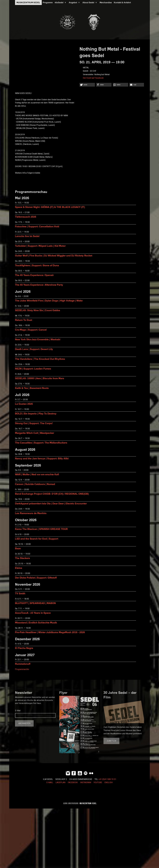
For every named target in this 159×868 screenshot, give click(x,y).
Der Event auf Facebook (93, 78)
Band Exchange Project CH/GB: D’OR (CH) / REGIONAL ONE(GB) (52, 494)
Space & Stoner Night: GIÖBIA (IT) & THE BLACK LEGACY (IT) (50, 207)
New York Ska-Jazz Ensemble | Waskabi (38, 339)
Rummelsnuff (23, 664)
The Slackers (22, 558)
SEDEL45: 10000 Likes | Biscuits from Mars (40, 378)
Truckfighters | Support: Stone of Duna (37, 265)
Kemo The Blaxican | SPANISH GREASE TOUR (41, 529)
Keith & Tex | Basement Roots (32, 388)
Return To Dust (24, 320)
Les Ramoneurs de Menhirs (31, 513)
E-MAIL (50, 783)
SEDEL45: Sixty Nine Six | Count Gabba (38, 310)
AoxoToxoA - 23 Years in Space (33, 613)
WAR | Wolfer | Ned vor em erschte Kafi (37, 474)
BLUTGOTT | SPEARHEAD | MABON (35, 603)
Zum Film (111, 741)
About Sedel (89, 3)
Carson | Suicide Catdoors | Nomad (35, 484)
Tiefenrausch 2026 (26, 217)
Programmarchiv (22, 669)
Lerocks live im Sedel (27, 236)
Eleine (19, 568)
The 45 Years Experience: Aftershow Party (39, 285)
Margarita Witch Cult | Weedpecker (35, 433)
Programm (48, 2)
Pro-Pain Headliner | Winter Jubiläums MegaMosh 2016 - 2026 (50, 632)
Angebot (74, 3)
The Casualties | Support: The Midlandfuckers (41, 443)
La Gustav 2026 (24, 404)
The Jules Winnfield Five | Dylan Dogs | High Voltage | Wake (49, 301)
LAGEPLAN (60, 783)
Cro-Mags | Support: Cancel (31, 330)
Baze (18, 548)
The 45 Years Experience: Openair (34, 275)
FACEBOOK (73, 783)
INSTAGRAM (86, 783)
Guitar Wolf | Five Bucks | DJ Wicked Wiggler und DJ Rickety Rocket (54, 255)
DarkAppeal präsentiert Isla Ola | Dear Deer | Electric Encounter (51, 503)
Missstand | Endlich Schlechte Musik (36, 622)
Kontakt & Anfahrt (122, 2)
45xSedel (60, 3)
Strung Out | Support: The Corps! (34, 423)
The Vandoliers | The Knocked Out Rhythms (40, 359)
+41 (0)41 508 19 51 (107, 779)
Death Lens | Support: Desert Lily (34, 349)
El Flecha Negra (24, 648)
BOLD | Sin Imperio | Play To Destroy (36, 413)
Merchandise (106, 2)
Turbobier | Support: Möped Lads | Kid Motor (40, 246)
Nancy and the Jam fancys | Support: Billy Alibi (42, 458)
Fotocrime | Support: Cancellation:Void (37, 226)
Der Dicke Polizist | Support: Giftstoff (36, 578)
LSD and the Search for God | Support (37, 539)
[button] (87, 85)
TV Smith (20, 593)
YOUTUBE (98, 783)
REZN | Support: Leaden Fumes (33, 369)
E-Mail (18, 711)
